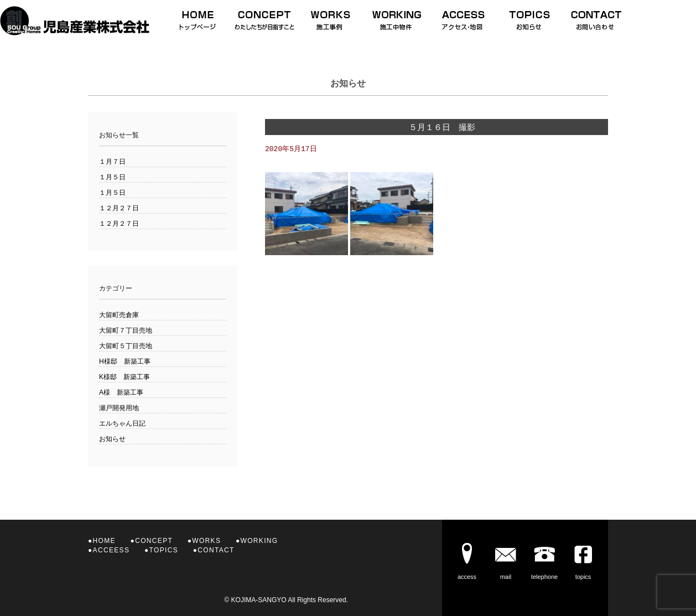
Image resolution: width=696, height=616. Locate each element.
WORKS (206, 541)
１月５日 (112, 177)
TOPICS (164, 550)
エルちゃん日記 (122, 423)
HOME (104, 541)
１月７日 (112, 162)
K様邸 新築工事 (124, 377)
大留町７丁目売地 (126, 330)
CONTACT (216, 550)
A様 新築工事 (121, 392)
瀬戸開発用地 (119, 408)
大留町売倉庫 (119, 315)
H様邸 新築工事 (125, 361)
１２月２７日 (119, 208)
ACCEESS (111, 550)
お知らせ (112, 439)
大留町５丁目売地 (126, 346)
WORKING (259, 541)
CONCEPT (154, 541)
